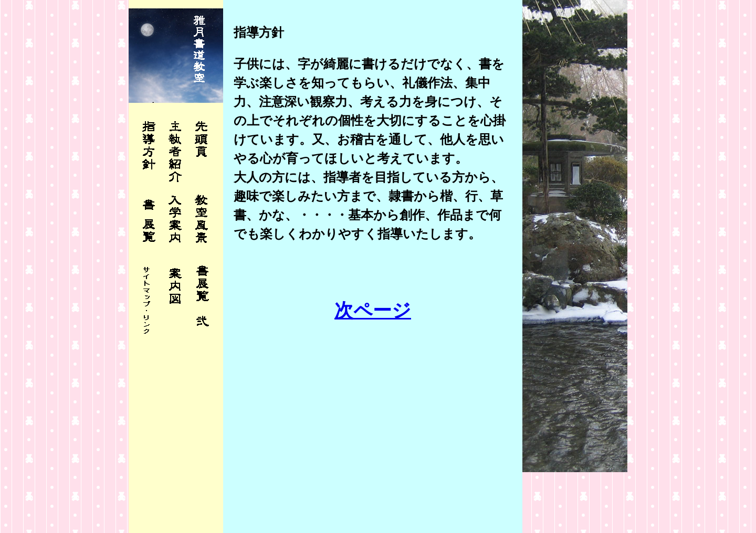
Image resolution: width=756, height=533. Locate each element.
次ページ (373, 311)
